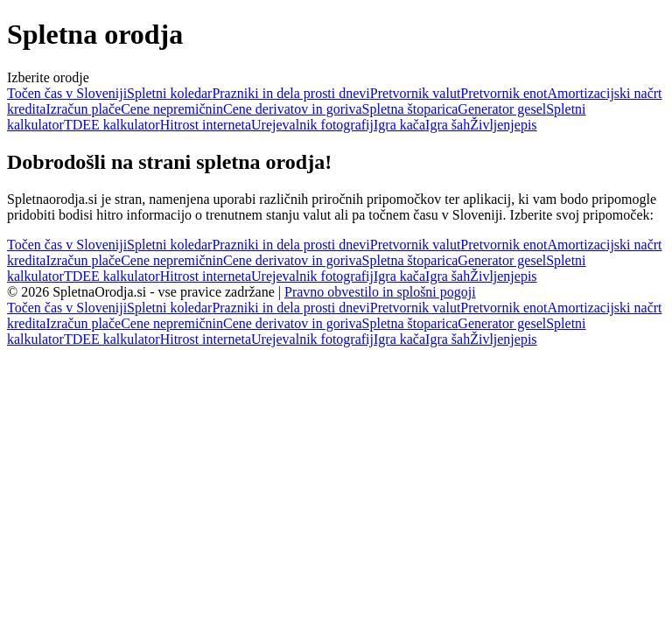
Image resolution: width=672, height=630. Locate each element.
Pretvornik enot (504, 93)
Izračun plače (83, 109)
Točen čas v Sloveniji (67, 93)
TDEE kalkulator (112, 125)
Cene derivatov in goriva (293, 109)
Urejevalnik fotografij (312, 125)
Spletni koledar (169, 93)
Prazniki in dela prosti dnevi (290, 93)
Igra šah (448, 125)
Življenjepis (503, 125)
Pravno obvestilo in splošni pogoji (380, 292)
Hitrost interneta (206, 125)
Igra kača (399, 125)
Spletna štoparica (410, 109)
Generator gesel (502, 109)
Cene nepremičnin (172, 109)
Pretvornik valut (416, 93)
